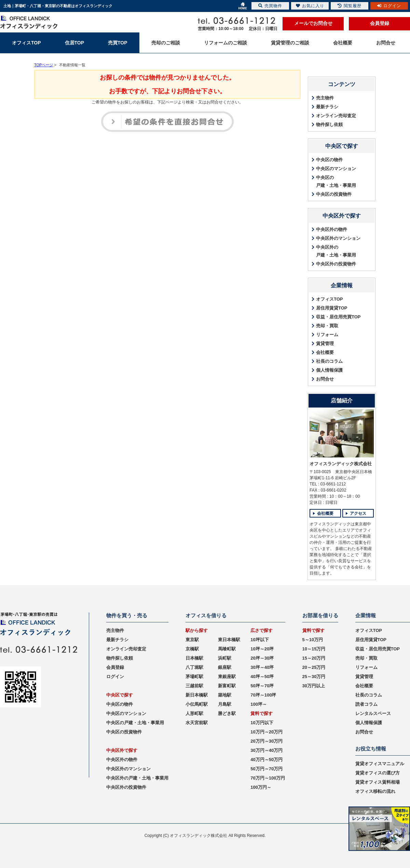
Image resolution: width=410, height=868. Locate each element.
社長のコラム (329, 361)
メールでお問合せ (313, 23)
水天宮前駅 (197, 723)
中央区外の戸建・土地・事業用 (336, 251)
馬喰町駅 (227, 649)
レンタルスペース (373, 713)
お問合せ (325, 379)
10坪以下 (259, 640)
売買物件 (270, 6)
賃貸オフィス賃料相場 (378, 782)
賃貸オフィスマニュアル (380, 764)
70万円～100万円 (268, 778)
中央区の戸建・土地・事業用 (336, 181)
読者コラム (366, 704)
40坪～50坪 (262, 677)
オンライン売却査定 (336, 116)
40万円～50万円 (266, 760)
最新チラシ (327, 107)
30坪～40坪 (262, 667)
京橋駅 (192, 649)
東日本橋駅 (229, 640)
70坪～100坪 (263, 695)
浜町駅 (225, 658)
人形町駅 (194, 713)
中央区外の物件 (332, 229)
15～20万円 (314, 658)
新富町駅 (227, 686)
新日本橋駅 (197, 695)
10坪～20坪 (262, 649)
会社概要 (325, 352)
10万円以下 (262, 723)
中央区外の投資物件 (336, 264)
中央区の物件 (329, 160)
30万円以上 (314, 686)
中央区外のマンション (338, 238)
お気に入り (310, 6)
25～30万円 (314, 677)
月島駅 (225, 704)
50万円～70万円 (266, 769)
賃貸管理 (325, 343)
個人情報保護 (329, 370)
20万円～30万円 (266, 741)
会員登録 (380, 23)
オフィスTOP (330, 299)
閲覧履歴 (350, 6)
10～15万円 (314, 649)
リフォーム (327, 335)
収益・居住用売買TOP (338, 317)
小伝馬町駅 (197, 704)
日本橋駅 (194, 658)
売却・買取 (327, 326)
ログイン (115, 677)
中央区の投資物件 (334, 194)
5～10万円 (313, 640)
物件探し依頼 (329, 125)
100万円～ (261, 787)
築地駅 (225, 695)
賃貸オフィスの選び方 (378, 773)
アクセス (358, 513)
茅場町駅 (194, 677)
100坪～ (259, 704)
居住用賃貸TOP (332, 308)
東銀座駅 (227, 677)
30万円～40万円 (266, 750)
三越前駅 (194, 686)
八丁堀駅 (194, 667)
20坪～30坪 (262, 658)
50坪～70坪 (262, 686)
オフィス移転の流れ (375, 791)
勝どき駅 (227, 713)
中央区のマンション (336, 169)
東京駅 (192, 640)
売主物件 (325, 98)
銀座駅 (225, 667)
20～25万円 (314, 667)
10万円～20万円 (266, 732)
